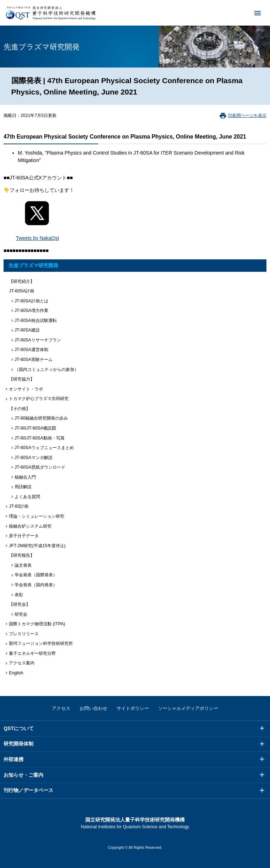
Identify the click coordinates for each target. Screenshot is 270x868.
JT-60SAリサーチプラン (38, 340)
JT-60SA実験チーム (34, 360)
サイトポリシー (133, 708)
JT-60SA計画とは (31, 301)
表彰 (19, 595)
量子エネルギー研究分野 (32, 653)
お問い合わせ (93, 708)
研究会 (21, 614)
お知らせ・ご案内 (23, 775)
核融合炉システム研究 (30, 526)
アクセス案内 (22, 663)
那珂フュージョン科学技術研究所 (41, 643)
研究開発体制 (18, 744)
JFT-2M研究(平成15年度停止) (37, 546)
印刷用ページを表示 (247, 115)
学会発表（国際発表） (36, 575)
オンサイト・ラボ (26, 389)
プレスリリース (24, 634)
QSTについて (19, 728)
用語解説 (23, 487)
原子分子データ (24, 536)
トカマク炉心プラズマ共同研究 (39, 399)
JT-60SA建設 (27, 330)
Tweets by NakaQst (37, 238)
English (16, 673)
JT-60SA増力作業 (31, 311)
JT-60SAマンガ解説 (34, 458)
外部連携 (13, 759)
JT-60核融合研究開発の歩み (41, 418)
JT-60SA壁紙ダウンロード (40, 467)
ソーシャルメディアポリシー (188, 708)
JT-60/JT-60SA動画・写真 (40, 438)
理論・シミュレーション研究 (37, 516)
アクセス (61, 708)
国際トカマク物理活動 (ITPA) (37, 624)
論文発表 (23, 565)
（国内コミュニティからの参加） (47, 370)
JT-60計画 (19, 506)
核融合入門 (25, 477)
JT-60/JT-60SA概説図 (35, 428)
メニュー (253, 13)
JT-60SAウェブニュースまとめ (44, 448)
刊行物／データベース (28, 790)
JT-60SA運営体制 (31, 350)
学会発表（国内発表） (36, 585)
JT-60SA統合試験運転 (36, 320)
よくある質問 (27, 497)
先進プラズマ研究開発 (33, 265)
